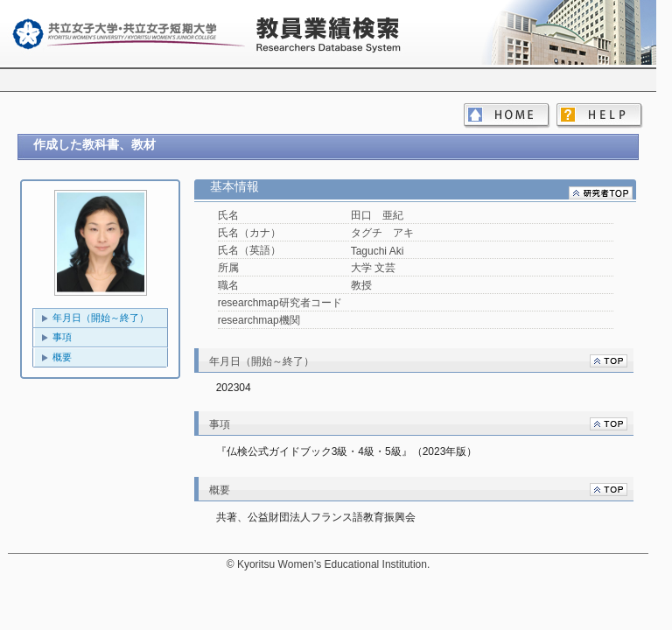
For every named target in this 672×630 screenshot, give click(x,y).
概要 (62, 357)
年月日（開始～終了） (101, 318)
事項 (62, 337)
